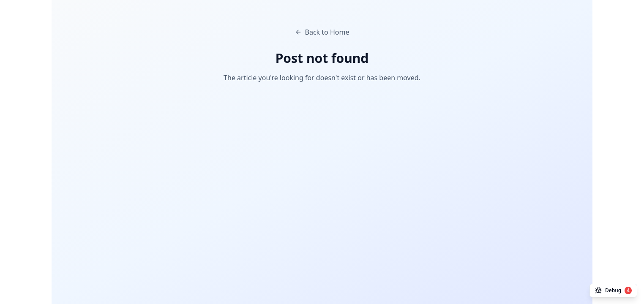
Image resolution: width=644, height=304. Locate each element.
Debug (613, 290)
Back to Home (322, 32)
